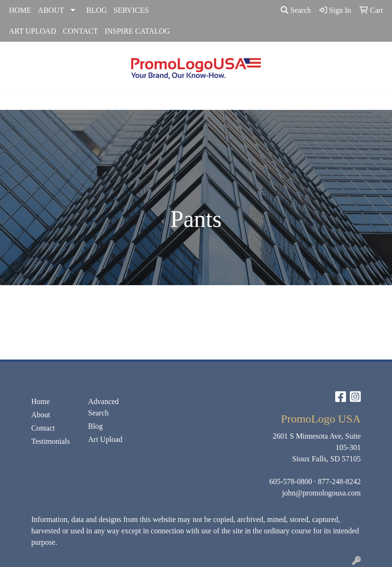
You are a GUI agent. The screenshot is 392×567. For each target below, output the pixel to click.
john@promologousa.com (321, 493)
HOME (20, 10)
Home (40, 401)
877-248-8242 (339, 481)
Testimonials (51, 441)
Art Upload (105, 439)
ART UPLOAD (33, 31)
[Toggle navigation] (15, 99)
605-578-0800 (291, 481)
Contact (43, 428)
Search (296, 10)
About (41, 415)
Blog (95, 426)
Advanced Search (103, 407)
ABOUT (51, 10)
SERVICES (131, 10)
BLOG (97, 10)
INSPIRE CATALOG (137, 31)
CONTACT (80, 31)
